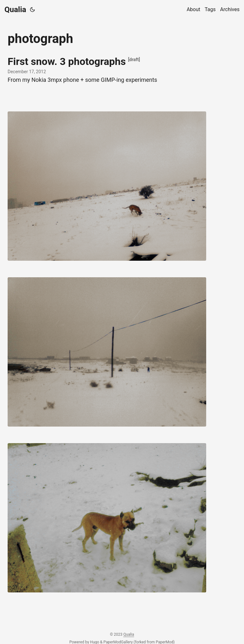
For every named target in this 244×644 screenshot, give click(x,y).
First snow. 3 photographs (67, 61)
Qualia (15, 10)
